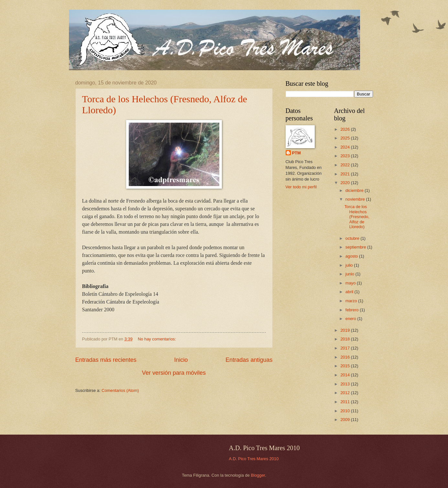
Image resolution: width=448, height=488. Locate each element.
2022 (345, 165)
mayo (351, 283)
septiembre (356, 247)
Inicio (181, 360)
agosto (352, 256)
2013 (345, 384)
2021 (345, 174)
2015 (345, 366)
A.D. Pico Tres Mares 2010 (254, 459)
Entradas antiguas (249, 360)
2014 (345, 375)
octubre (353, 238)
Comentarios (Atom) (120, 390)
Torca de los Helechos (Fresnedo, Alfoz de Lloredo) (357, 217)
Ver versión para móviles (174, 373)
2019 (345, 330)
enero (351, 319)
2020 (345, 183)
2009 (345, 420)
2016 (345, 357)
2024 (345, 147)
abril (350, 292)
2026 (345, 129)
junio (350, 274)
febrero (353, 310)
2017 (345, 348)
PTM (296, 153)
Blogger (258, 475)
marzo (352, 301)
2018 (345, 339)
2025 (345, 138)
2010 (345, 411)
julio (350, 265)
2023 (345, 156)
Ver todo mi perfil (301, 187)
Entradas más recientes (106, 360)
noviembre (356, 199)
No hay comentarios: (158, 339)
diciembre (355, 190)
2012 (345, 393)
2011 (345, 402)
